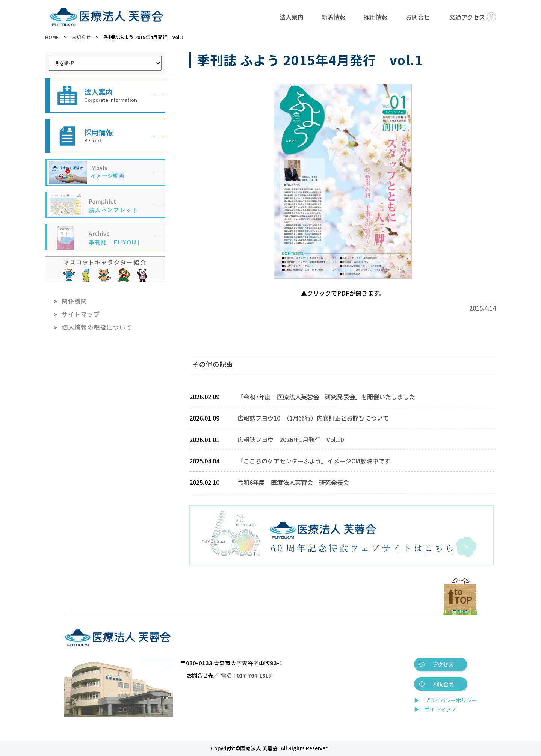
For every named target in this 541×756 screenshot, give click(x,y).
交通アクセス (473, 17)
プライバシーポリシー (451, 700)
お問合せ (418, 17)
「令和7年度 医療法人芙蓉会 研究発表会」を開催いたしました (326, 397)
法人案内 (292, 17)
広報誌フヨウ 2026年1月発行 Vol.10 (291, 439)
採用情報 (376, 17)
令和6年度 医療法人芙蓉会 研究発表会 (293, 482)
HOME (52, 37)
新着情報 (334, 17)
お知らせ (81, 37)
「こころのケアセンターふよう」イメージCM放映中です (314, 461)
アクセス (443, 664)
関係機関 (74, 301)
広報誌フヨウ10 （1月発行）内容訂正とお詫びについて (313, 418)
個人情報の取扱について (97, 327)
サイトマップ (81, 314)
